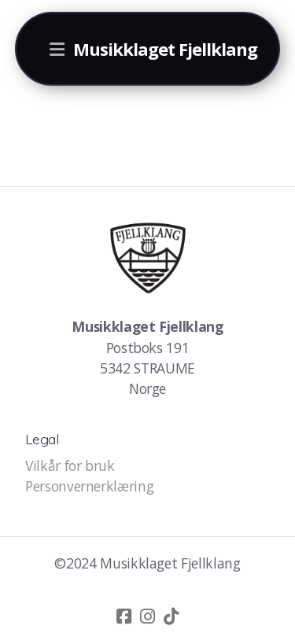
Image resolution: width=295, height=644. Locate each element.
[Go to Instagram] (148, 616)
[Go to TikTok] (171, 616)
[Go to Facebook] (124, 616)
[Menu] (57, 49)
